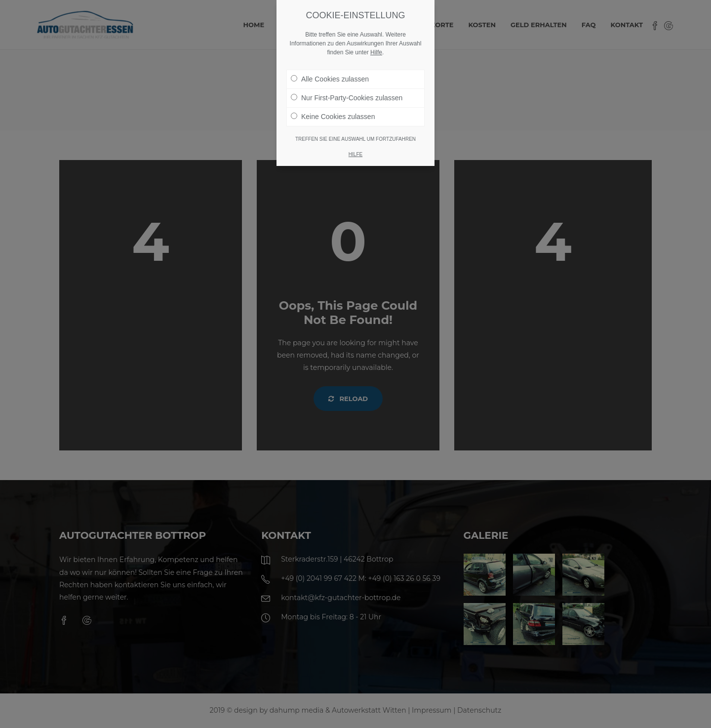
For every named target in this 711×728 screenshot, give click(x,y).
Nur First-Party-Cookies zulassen (347, 98)
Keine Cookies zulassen (333, 117)
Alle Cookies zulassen (330, 79)
